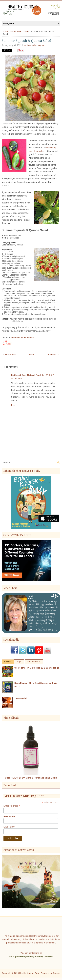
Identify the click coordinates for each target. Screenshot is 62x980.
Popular (8, 662)
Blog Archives (34, 662)
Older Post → (53, 355)
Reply (14, 405)
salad (20, 31)
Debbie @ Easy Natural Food (26, 375)
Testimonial (21, 698)
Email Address (12, 806)
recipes (13, 31)
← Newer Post (9, 355)
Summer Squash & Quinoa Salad (26, 41)
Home (5, 31)
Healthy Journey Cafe (29, 973)
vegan (26, 31)
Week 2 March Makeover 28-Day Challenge (37, 668)
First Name (9, 816)
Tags (19, 662)
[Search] (30, 462)
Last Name (9, 827)
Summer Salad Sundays (22, 338)
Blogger (56, 973)
